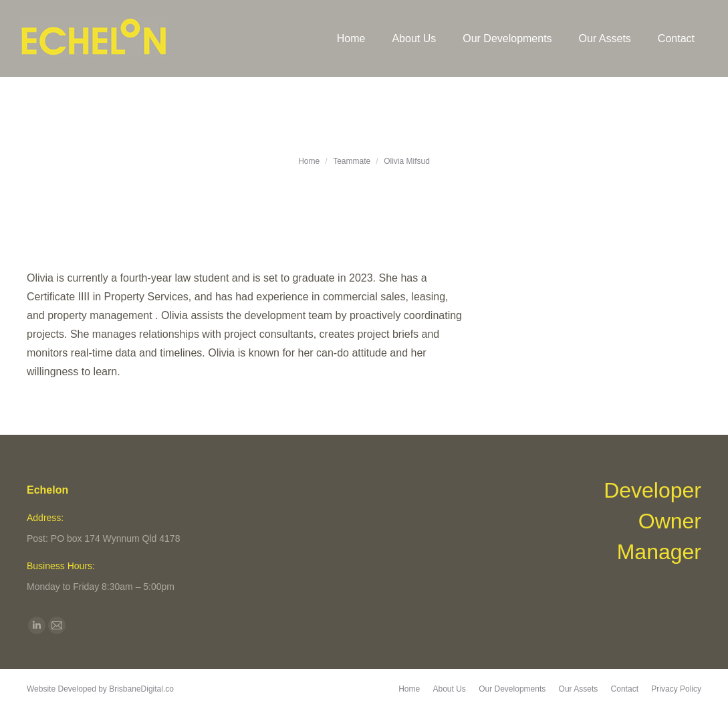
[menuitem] (351, 38)
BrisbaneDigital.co (141, 689)
